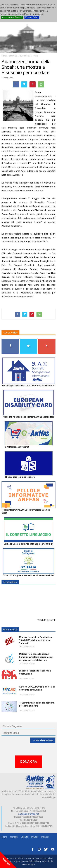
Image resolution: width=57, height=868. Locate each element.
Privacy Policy (32, 17)
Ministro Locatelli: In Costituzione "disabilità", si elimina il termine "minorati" (36, 640)
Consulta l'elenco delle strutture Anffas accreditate (29, 417)
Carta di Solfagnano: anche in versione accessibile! (28, 575)
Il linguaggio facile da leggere (20, 477)
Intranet (45, 837)
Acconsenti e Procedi (12, 17)
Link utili (24, 837)
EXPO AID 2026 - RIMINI (32, 605)
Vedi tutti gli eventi (47, 620)
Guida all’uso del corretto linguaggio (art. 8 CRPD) (28, 544)
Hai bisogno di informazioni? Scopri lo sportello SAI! (29, 386)
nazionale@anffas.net (29, 814)
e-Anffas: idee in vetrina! (17, 447)
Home (4, 837)
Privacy (35, 837)
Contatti (14, 837)
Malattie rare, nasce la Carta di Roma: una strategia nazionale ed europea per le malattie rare (36, 657)
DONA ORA (29, 762)
